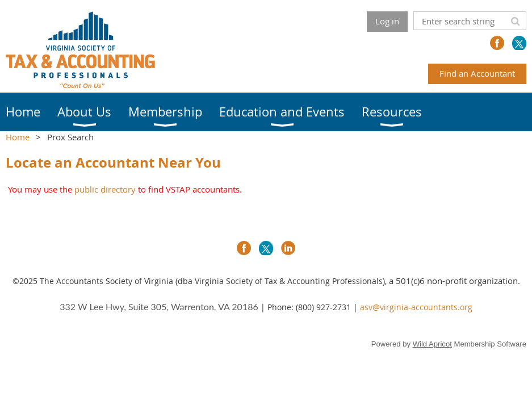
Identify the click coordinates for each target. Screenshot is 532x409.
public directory (105, 189)
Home (18, 137)
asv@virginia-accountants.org (416, 307)
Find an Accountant (477, 73)
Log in (387, 21)
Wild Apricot (432, 344)
